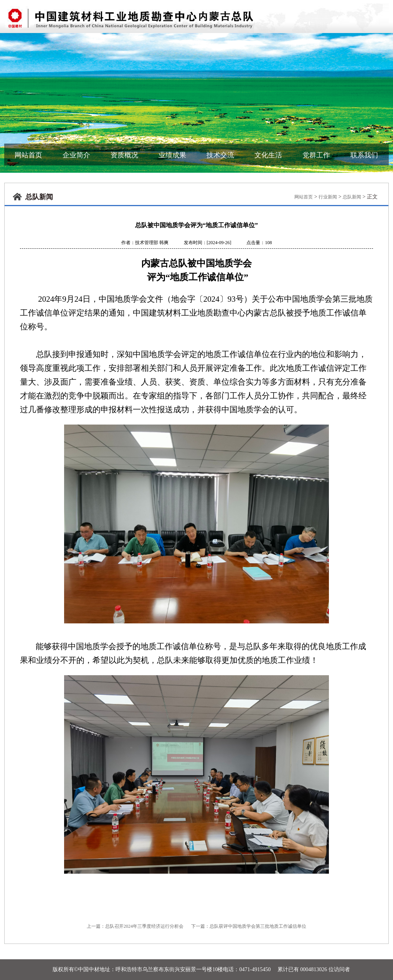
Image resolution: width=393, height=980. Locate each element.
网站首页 (28, 155)
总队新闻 (352, 197)
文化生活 (268, 155)
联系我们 (364, 155)
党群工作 (316, 155)
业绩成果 (172, 155)
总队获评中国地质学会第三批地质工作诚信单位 (258, 926)
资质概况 (124, 155)
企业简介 (76, 155)
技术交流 (220, 155)
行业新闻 (328, 197)
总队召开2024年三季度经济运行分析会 (144, 926)
